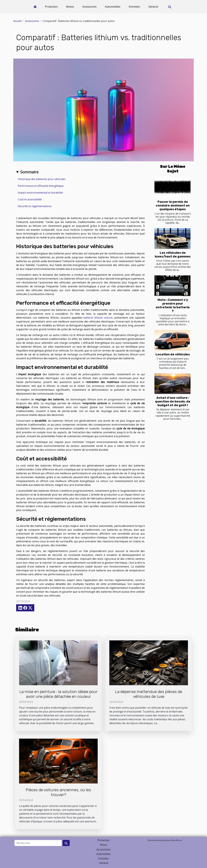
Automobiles (113, 7)
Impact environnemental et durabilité (40, 193)
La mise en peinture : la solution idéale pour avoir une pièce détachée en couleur (58, 694)
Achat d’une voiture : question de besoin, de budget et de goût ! (173, 401)
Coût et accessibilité (30, 199)
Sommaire (29, 172)
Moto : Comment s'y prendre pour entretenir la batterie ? (173, 305)
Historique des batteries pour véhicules (42, 179)
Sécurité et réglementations (35, 206)
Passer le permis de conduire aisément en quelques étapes (173, 205)
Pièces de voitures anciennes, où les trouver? (58, 792)
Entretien (134, 7)
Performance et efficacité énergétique (41, 186)
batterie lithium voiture (98, 318)
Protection (51, 7)
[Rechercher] (38, 843)
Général (153, 7)
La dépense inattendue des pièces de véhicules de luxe (149, 694)
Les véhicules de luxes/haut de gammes (173, 255)
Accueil (17, 21)
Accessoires (90, 7)
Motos (70, 7)
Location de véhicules (173, 354)
